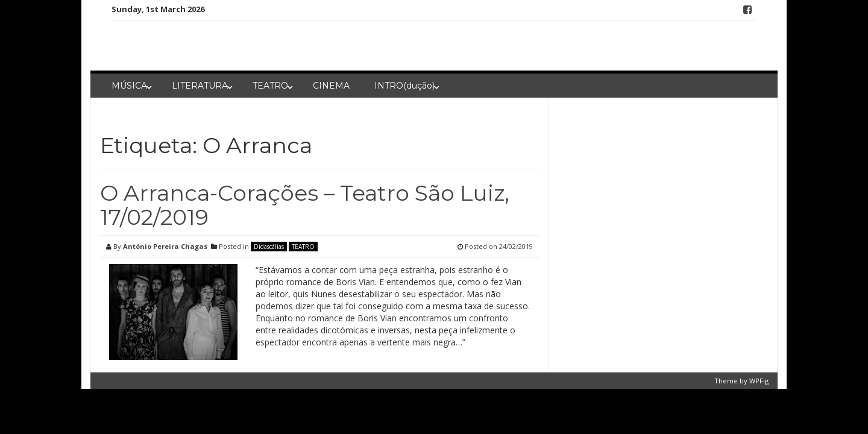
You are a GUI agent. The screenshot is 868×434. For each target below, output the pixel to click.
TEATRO (270, 86)
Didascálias (269, 247)
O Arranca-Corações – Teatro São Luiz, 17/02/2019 (305, 205)
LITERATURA (200, 86)
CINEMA (331, 86)
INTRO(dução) (404, 86)
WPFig (759, 381)
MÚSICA (129, 86)
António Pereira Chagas (165, 246)
